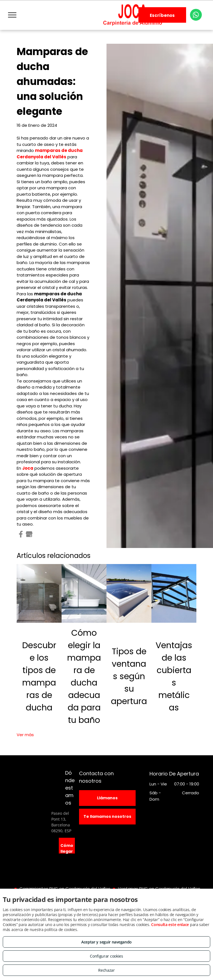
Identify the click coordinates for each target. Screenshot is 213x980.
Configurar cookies (106, 956)
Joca (28, 468)
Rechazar (106, 970)
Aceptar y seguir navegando (106, 942)
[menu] (12, 15)
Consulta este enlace (170, 925)
